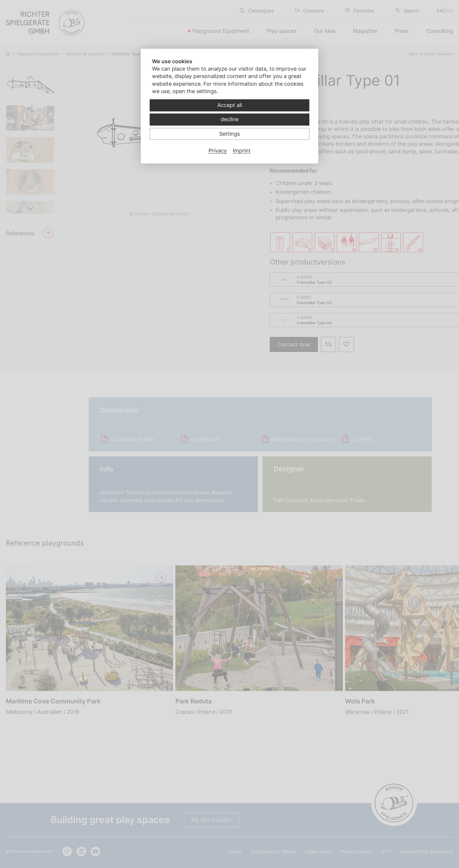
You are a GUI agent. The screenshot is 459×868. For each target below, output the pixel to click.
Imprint (242, 151)
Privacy (218, 151)
